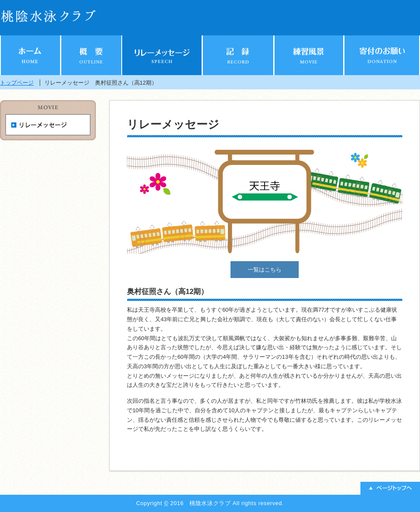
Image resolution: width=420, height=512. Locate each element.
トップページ (17, 83)
